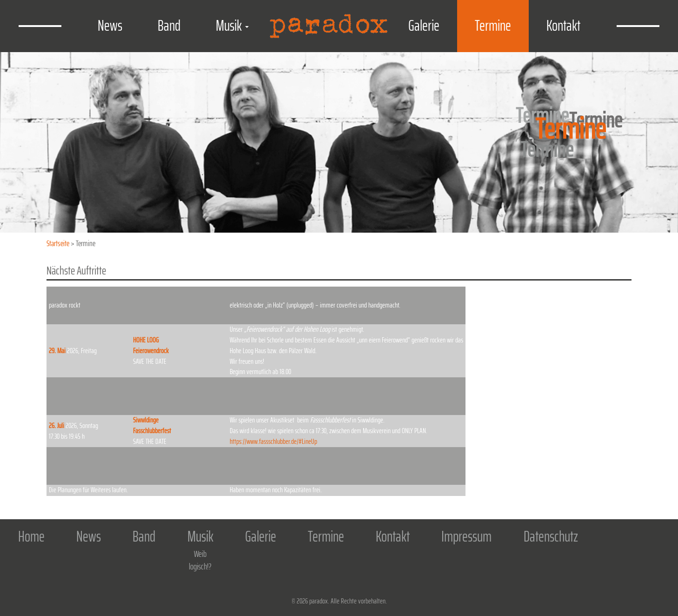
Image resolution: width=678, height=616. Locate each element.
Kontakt (563, 26)
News (110, 26)
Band (169, 26)
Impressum (466, 537)
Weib (200, 554)
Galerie (424, 26)
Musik (232, 26)
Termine (493, 26)
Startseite (58, 243)
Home (31, 537)
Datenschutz (551, 537)
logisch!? (200, 566)
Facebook (651, 550)
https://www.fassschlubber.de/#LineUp (273, 441)
